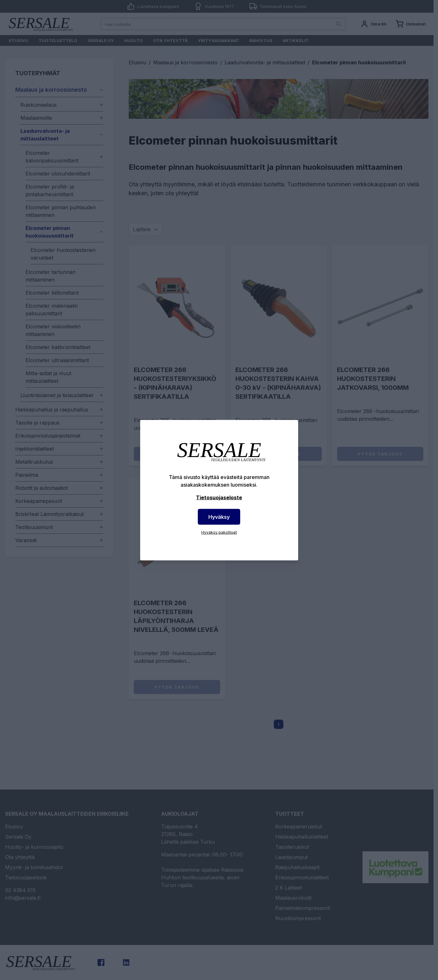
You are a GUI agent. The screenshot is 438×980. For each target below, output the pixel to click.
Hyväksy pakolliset (219, 532)
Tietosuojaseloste (219, 497)
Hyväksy (219, 517)
